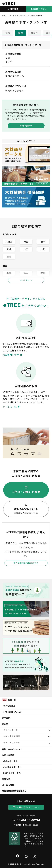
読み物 (5, 724)
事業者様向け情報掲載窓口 (14, 791)
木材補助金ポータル (13, 767)
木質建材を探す (11, 355)
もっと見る (25, 280)
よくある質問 (8, 785)
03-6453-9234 (28, 820)
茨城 (43, 273)
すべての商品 (9, 706)
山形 (43, 249)
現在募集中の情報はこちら (26, 563)
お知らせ (6, 779)
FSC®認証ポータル (12, 773)
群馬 (9, 273)
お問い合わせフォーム (28, 807)
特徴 (8, 33)
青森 (26, 242)
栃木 (26, 273)
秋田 (26, 249)
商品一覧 (9, 700)
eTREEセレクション (13, 712)
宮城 (9, 249)
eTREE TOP (7, 16)
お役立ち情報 (8, 755)
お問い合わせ (26, 126)
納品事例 (6, 718)
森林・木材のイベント (12, 749)
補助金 (35, 33)
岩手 (43, 242)
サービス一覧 (10, 407)
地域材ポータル (21, 16)
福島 (9, 256)
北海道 (9, 242)
